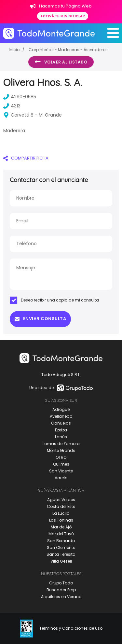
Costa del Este (61, 506)
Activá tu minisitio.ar (63, 16)
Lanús (61, 437)
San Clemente (61, 547)
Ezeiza (61, 430)
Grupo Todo (61, 583)
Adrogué (61, 409)
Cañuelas (61, 423)
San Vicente (61, 471)
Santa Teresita (61, 554)
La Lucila (61, 513)
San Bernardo (61, 541)
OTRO (61, 457)
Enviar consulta (40, 319)
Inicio (14, 50)
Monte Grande (61, 450)
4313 (12, 106)
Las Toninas (61, 520)
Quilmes (61, 464)
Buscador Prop (61, 590)
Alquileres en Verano (61, 597)
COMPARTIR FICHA (26, 158)
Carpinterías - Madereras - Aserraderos (68, 50)
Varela (61, 478)
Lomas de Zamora (61, 444)
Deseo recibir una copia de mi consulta (54, 300)
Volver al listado (61, 62)
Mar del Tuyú (61, 534)
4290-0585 (20, 97)
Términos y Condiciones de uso (71, 628)
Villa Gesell (61, 561)
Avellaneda (61, 416)
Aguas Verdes (61, 500)
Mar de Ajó (61, 527)
